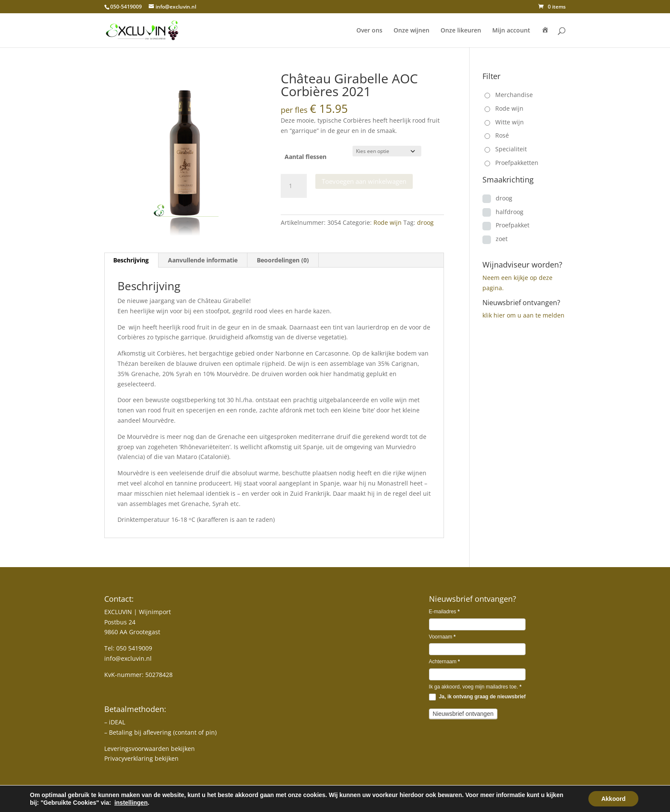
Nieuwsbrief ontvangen (463, 714)
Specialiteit (511, 149)
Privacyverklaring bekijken (141, 758)
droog (425, 222)
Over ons (369, 31)
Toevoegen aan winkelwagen (364, 181)
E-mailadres (444, 612)
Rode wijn (388, 222)
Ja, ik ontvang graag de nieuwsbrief (478, 697)
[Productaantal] (294, 186)
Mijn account (511, 31)
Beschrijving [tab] (131, 260)
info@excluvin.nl (128, 658)
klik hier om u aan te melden (523, 315)
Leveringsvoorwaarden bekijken (150, 749)
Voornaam (442, 637)
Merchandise (514, 95)
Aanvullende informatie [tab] (203, 260)
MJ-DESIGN (145, 800)
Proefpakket (513, 225)
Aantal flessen (306, 157)
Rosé (502, 135)
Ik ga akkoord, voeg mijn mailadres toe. (475, 687)
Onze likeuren (461, 31)
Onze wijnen (411, 31)
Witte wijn (510, 122)
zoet (502, 239)
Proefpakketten (517, 163)
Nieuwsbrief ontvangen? (521, 303)
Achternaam (445, 662)
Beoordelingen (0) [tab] (283, 260)
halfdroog (510, 212)
